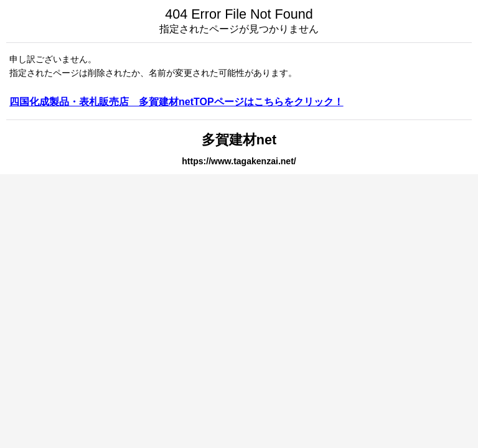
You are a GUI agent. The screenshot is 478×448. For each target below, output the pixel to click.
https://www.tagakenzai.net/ (239, 161)
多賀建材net (239, 140)
